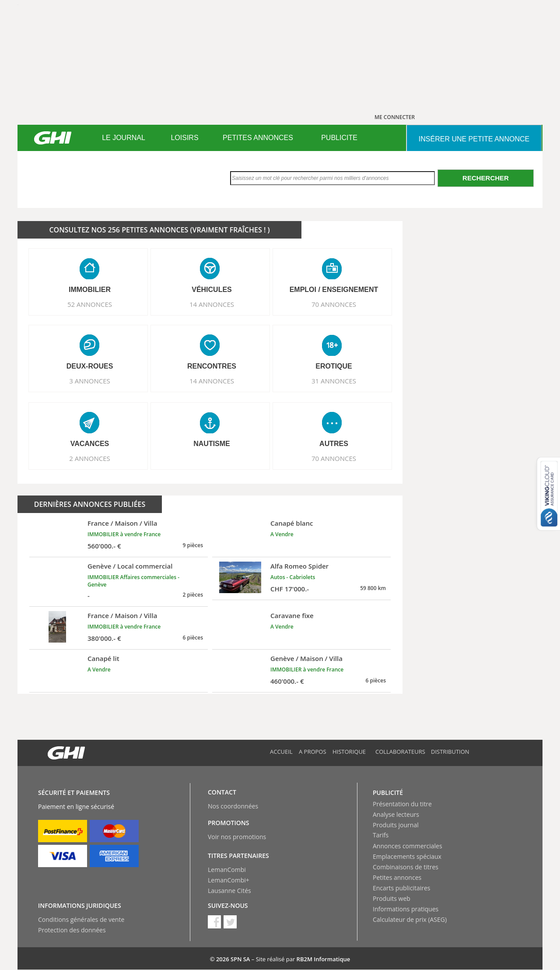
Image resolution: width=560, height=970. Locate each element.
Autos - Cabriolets (293, 577)
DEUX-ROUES (90, 366)
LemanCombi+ (229, 880)
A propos (313, 752)
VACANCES (90, 444)
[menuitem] (124, 138)
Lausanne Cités (229, 891)
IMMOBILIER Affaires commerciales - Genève (133, 581)
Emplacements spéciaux (407, 856)
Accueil (281, 752)
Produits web (392, 898)
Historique (349, 752)
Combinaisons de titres (406, 867)
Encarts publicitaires (401, 888)
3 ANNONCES (90, 381)
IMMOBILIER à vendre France (124, 534)
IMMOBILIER (90, 290)
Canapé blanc (292, 523)
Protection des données (72, 930)
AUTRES (334, 444)
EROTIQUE (334, 366)
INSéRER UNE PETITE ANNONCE (474, 139)
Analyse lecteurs (396, 814)
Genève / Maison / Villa (306, 658)
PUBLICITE (339, 138)
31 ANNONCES (334, 381)
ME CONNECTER (395, 117)
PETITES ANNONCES (258, 138)
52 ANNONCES (90, 304)
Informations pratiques (406, 909)
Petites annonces (397, 877)
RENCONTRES (212, 366)
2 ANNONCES (90, 458)
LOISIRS (184, 138)
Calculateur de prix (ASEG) (410, 919)
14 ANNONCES (212, 304)
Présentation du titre (402, 804)
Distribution (450, 752)
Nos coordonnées (233, 806)
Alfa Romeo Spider (299, 566)
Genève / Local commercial (130, 566)
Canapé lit (103, 658)
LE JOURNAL (124, 138)
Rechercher (486, 178)
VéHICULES (212, 290)
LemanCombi (227, 870)
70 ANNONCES (334, 304)
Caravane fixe (292, 615)
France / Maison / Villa (122, 523)
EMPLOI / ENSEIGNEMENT (334, 290)
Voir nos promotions (237, 837)
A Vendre (282, 534)
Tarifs (381, 835)
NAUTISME (212, 444)
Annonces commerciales (408, 846)
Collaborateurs (400, 752)
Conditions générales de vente (81, 919)
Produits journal (396, 825)
